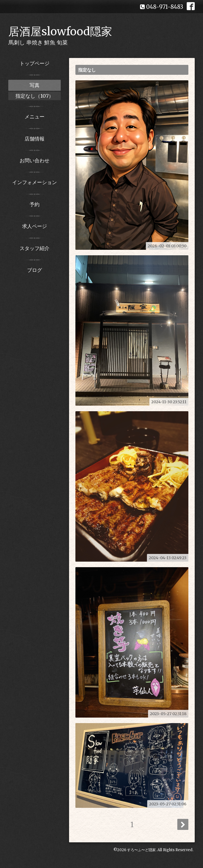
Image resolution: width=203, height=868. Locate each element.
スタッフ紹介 (35, 248)
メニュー (35, 117)
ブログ (35, 270)
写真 (35, 85)
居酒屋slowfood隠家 (60, 31)
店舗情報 (35, 139)
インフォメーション (35, 182)
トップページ (35, 63)
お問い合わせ (35, 160)
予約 (35, 204)
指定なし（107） (35, 96)
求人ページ (35, 226)
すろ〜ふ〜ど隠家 (141, 850)
